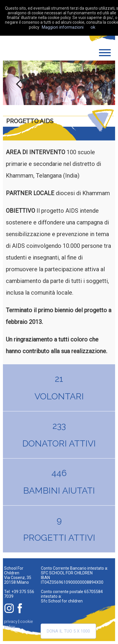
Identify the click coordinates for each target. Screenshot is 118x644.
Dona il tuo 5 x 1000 (68, 631)
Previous (17, 83)
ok (93, 27)
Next (101, 83)
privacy (11, 621)
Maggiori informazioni (63, 27)
